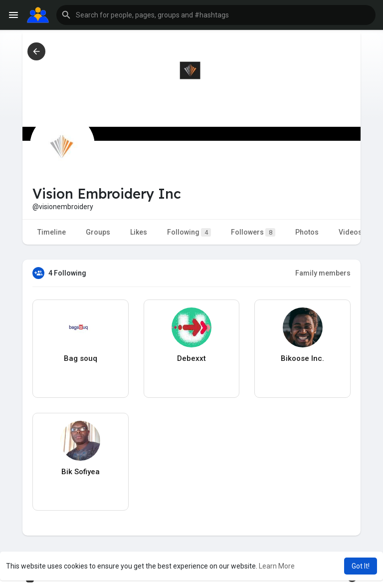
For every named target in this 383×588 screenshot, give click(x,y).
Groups (98, 232)
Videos (350, 232)
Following (189, 232)
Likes (139, 232)
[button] (216, 15)
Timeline (52, 232)
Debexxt (191, 358)
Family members (323, 273)
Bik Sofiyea (81, 472)
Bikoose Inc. (302, 358)
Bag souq (81, 358)
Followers (253, 232)
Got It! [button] (361, 566)
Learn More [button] (277, 566)
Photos (307, 232)
